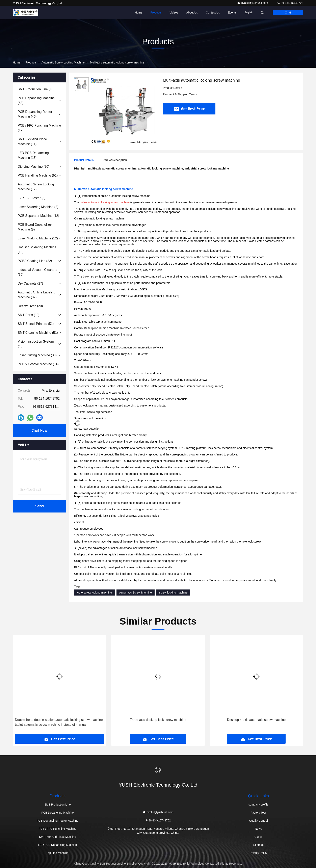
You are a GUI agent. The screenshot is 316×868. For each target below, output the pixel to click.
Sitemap (258, 845)
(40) (35, 114)
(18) (36, 89)
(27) (30, 283)
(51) (38, 175)
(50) (34, 167)
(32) (37, 295)
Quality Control (258, 821)
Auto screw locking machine (95, 593)
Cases (259, 837)
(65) (36, 100)
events (232, 12)
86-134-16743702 (290, 3)
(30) (37, 272)
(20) (30, 306)
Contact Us (213, 12)
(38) (37, 355)
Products (156, 12)
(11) (32, 142)
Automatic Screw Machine (136, 593)
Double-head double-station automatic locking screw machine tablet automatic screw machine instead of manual (59, 722)
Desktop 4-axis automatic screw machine (256, 720)
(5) (35, 227)
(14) (38, 364)
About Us (192, 12)
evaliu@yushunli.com (253, 3)
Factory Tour (259, 813)
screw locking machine (173, 593)
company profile (258, 805)
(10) (29, 315)
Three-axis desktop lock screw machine (158, 720)
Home (139, 12)
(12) (39, 128)
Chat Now (39, 430)
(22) (35, 261)
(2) (38, 207)
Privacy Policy (258, 853)
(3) (32, 198)
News (258, 829)
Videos (174, 12)
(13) (33, 155)
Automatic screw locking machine (63, 62)
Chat (288, 12)
